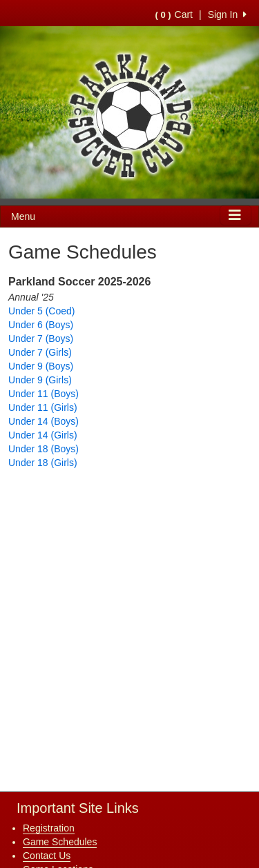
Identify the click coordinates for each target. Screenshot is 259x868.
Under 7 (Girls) (40, 352)
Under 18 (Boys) (44, 449)
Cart (174, 14)
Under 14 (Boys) (44, 421)
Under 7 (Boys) (41, 339)
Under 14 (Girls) (43, 435)
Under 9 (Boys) (41, 366)
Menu (23, 216)
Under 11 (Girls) (43, 407)
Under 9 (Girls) (40, 380)
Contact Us (47, 856)
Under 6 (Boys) (41, 325)
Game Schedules (60, 842)
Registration (49, 828)
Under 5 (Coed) (42, 311)
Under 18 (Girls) (43, 463)
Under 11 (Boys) (44, 394)
